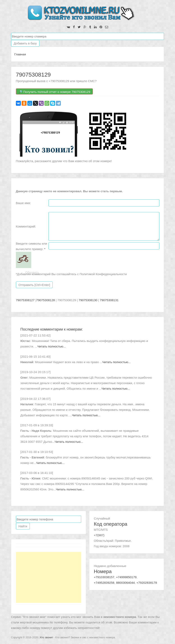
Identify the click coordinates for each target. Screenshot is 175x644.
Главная (20, 54)
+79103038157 (104, 577)
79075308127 (25, 300)
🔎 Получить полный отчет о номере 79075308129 (54, 92)
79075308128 (45, 300)
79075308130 (88, 300)
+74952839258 (104, 583)
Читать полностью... (52, 346)
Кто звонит (46, 637)
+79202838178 (147, 583)
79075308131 (109, 300)
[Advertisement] (49, 577)
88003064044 (125, 583)
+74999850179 (126, 577)
